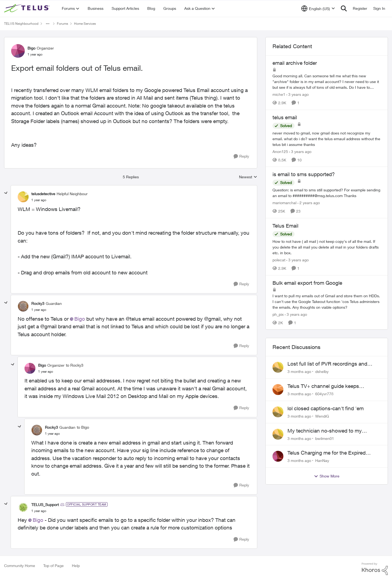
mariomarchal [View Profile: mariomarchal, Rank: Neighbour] (284, 203)
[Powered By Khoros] (375, 569)
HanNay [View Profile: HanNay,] (322, 460)
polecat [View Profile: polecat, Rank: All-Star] (279, 260)
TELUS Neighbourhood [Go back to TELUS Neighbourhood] (21, 24)
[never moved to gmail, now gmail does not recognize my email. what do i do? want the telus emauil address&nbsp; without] (327, 138)
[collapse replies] (6, 193)
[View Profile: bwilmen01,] (278, 434)
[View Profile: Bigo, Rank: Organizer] (18, 51)
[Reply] (241, 156)
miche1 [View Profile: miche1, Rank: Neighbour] (279, 94)
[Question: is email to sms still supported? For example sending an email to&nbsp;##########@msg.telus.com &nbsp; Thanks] (327, 193)
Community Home (20, 566)
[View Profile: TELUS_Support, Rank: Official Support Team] (23, 507)
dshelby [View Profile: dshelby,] (322, 371)
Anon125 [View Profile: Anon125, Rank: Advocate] (280, 151)
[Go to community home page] (27, 8)
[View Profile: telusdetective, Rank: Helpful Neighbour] (23, 197)
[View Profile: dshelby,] (278, 367)
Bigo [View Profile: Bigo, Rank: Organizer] (31, 48)
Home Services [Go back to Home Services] (85, 24)
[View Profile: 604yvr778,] (278, 390)
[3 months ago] (299, 371)
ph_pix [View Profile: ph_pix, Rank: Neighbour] (278, 314)
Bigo (80, 319)
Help (76, 566)
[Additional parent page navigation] (48, 24)
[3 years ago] (298, 94)
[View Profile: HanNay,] (278, 456)
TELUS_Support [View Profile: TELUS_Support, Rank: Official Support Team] (45, 505)
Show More (327, 476)
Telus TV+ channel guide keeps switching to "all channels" (323, 386)
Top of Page (53, 566)
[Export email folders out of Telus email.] (39, 200)
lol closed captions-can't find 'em (326, 408)
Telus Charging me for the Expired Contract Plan (327, 453)
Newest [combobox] (248, 177)
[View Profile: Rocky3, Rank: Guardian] (23, 306)
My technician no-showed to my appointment (325, 431)
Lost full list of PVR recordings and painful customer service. (327, 364)
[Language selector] (318, 8)
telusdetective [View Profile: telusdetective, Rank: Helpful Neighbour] (43, 194)
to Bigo (83, 427)
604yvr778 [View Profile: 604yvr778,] (324, 394)
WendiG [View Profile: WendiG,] (322, 416)
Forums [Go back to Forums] (62, 24)
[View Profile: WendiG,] (278, 412)
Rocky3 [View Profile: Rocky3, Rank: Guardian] (38, 303)
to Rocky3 (75, 365)
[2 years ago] (309, 203)
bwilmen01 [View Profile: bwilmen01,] (325, 438)
